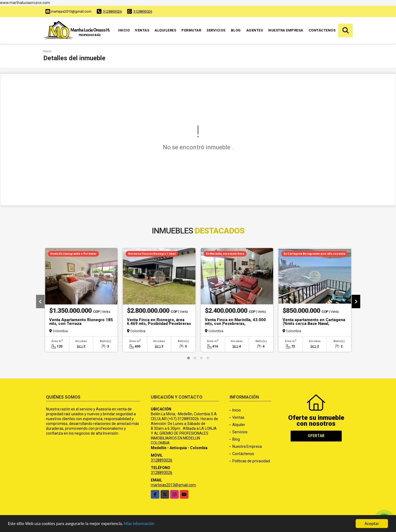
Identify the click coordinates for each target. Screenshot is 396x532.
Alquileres (165, 30)
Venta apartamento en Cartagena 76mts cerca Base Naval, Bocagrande (314, 324)
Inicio (124, 30)
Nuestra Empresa (286, 30)
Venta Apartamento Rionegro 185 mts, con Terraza (81, 322)
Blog (236, 30)
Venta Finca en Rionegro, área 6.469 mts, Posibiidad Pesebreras (159, 322)
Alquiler (239, 425)
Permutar (191, 30)
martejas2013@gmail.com (173, 485)
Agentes (255, 30)
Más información (143, 524)
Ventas (142, 30)
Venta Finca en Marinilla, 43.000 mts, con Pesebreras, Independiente (235, 324)
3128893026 (112, 11)
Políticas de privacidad (251, 461)
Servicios (216, 30)
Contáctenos (322, 30)
